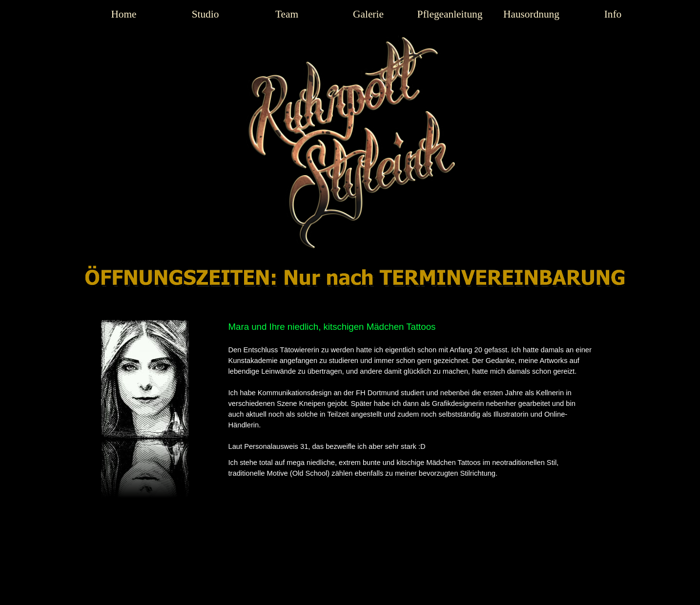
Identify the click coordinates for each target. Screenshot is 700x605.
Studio (206, 14)
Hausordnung (531, 14)
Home (124, 14)
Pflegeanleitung (450, 14)
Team (287, 14)
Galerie (368, 14)
